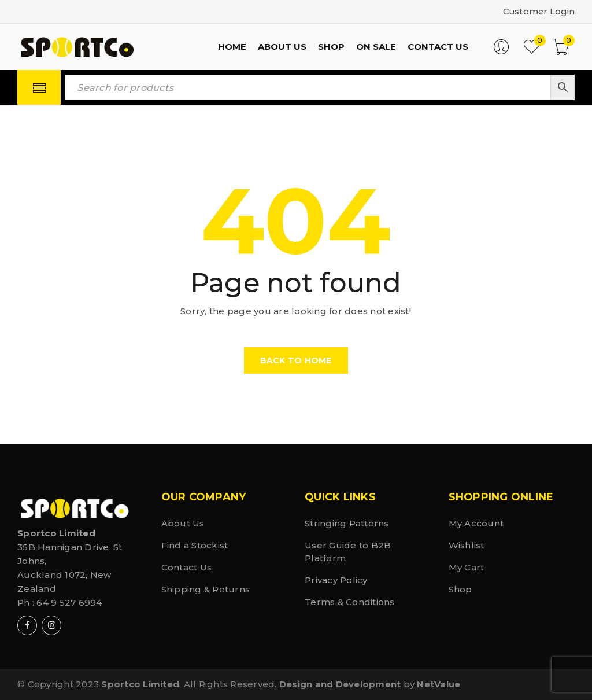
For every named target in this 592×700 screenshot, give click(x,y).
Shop (460, 589)
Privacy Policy (336, 580)
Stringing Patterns (347, 523)
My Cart (467, 567)
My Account (476, 523)
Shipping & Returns (206, 589)
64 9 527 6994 (69, 603)
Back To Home (296, 360)
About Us (183, 523)
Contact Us (187, 567)
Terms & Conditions (350, 602)
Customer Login (538, 11)
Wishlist (467, 545)
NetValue (439, 684)
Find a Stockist (195, 545)
